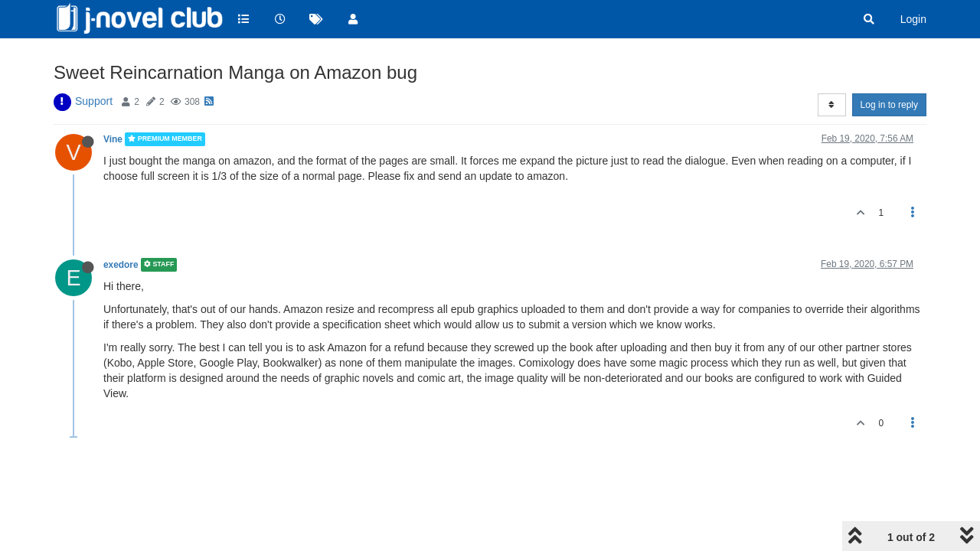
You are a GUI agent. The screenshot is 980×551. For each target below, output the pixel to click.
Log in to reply (889, 105)
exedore (121, 265)
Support (94, 101)
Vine (113, 139)
